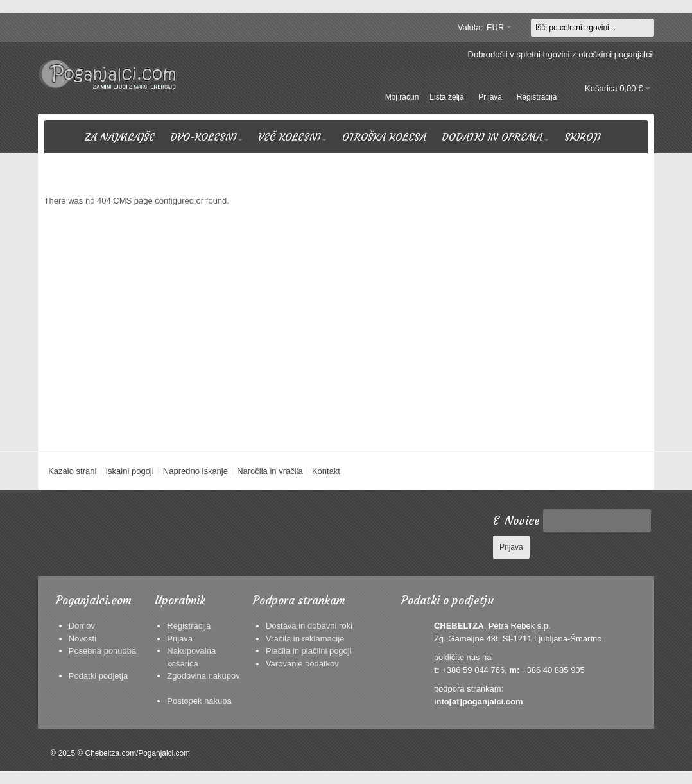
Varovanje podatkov (302, 664)
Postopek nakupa (199, 701)
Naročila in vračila (270, 471)
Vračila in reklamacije (305, 639)
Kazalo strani (72, 471)
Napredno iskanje (195, 471)
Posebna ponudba (103, 651)
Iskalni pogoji (129, 471)
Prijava (180, 639)
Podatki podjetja (99, 676)
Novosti (82, 639)
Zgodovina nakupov (203, 676)
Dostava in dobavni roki (309, 626)
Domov (82, 626)
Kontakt (326, 471)
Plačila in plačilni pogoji (309, 651)
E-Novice (516, 521)
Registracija (189, 626)
